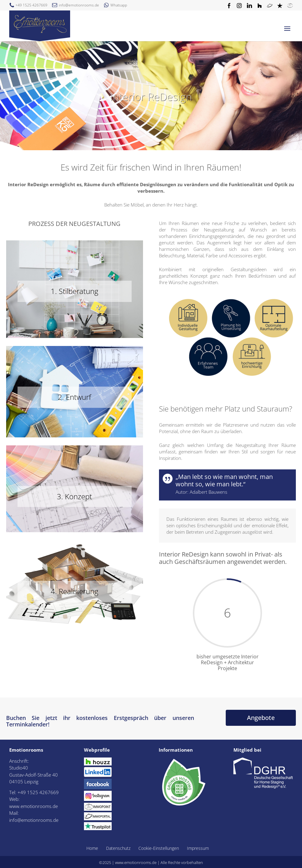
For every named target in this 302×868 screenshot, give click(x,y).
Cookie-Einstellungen (159, 848)
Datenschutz (118, 848)
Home (92, 848)
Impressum (198, 848)
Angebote (261, 718)
